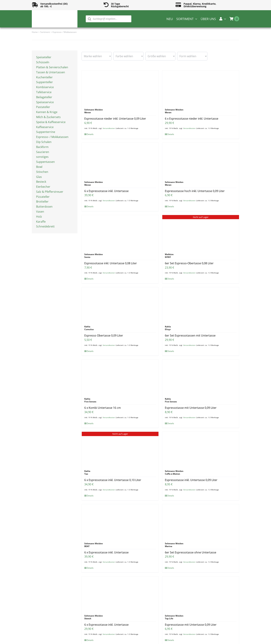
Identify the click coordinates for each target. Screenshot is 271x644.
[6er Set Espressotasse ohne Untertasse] (201, 521)
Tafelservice (44, 92)
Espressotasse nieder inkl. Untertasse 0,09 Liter (115, 119)
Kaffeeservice (45, 127)
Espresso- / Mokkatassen (52, 137)
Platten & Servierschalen (52, 67)
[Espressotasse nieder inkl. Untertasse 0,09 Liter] (120, 88)
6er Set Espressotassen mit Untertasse (190, 335)
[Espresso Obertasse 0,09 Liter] (120, 305)
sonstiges (42, 157)
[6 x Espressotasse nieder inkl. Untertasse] (201, 88)
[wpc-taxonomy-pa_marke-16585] (97, 56)
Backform (42, 147)
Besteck (41, 182)
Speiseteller (44, 57)
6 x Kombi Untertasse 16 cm (103, 408)
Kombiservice (45, 87)
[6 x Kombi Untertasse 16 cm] (120, 377)
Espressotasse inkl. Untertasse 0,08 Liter (111, 263)
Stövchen (42, 172)
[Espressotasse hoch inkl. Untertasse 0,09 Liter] (201, 160)
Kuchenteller (44, 77)
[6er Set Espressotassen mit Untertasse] (201, 305)
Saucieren (43, 152)
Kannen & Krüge (47, 112)
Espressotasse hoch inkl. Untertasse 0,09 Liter (195, 191)
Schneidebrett (45, 226)
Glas (39, 177)
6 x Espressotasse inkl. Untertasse (106, 191)
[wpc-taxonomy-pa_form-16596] (192, 56)
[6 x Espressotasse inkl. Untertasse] (120, 160)
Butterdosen (44, 207)
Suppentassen (45, 162)
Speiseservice (45, 102)
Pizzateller (43, 197)
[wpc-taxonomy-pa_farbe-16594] (128, 56)
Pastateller (43, 107)
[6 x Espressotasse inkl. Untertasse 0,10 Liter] (120, 449)
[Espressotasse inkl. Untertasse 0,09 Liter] (201, 449)
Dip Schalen (44, 142)
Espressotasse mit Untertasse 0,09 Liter (191, 408)
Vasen (40, 212)
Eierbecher (43, 187)
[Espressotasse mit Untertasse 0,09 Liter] (201, 377)
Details (90, 134)
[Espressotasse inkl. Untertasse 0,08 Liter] (120, 232)
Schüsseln (43, 62)
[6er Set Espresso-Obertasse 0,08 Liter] (201, 232)
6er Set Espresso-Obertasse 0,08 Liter (189, 263)
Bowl (39, 167)
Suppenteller (45, 82)
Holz (39, 217)
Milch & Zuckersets (48, 117)
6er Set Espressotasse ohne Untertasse (191, 552)
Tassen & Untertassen (51, 72)
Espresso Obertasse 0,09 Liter (104, 335)
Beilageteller (44, 97)
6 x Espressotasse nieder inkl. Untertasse (192, 119)
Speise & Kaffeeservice (51, 122)
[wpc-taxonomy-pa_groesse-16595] (160, 56)
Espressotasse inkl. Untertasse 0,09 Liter (191, 480)
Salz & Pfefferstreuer (50, 192)
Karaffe (41, 222)
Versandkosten (109, 128)
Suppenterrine (46, 132)
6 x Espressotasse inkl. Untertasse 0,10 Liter (113, 480)
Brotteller (42, 202)
